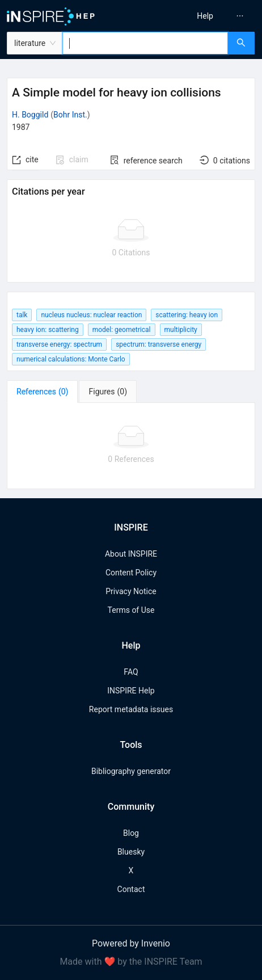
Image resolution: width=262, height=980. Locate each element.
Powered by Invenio (131, 943)
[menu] (200, 16)
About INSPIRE (131, 554)
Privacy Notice (131, 591)
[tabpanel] (131, 446)
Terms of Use (131, 610)
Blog (131, 833)
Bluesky (131, 852)
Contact (131, 889)
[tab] (42, 392)
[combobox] (145, 43)
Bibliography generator (131, 771)
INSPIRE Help (131, 691)
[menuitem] (205, 16)
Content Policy (131, 573)
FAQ (131, 672)
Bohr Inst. (70, 115)
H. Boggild (30, 115)
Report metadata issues (131, 709)
